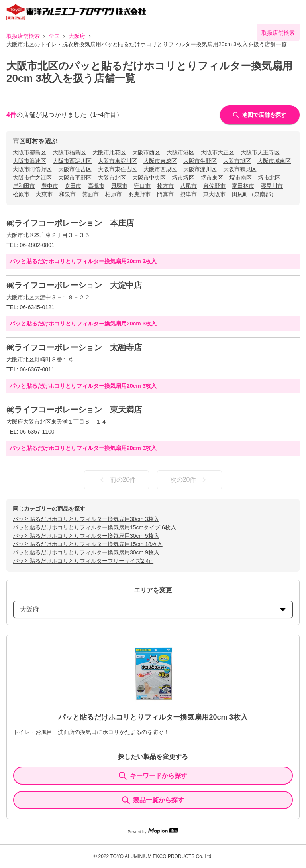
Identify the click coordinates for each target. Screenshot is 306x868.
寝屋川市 (272, 186)
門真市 (165, 194)
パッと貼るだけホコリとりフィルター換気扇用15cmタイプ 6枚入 (94, 527)
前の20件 (117, 480)
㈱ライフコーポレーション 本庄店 (70, 223)
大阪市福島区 (69, 152)
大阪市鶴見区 (240, 169)
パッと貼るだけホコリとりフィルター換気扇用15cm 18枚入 (88, 544)
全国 (54, 36)
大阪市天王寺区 (260, 152)
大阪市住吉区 (75, 169)
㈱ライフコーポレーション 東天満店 (74, 410)
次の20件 (190, 480)
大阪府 (77, 36)
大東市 (44, 194)
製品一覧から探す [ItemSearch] (153, 800)
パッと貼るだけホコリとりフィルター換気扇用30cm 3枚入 (86, 519)
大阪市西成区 (160, 169)
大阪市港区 (180, 152)
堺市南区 (241, 178)
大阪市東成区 (160, 161)
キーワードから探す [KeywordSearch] (153, 776)
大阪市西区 (146, 152)
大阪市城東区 (274, 161)
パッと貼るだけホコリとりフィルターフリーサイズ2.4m (83, 561)
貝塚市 (119, 186)
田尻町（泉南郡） (254, 194)
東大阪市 (214, 194)
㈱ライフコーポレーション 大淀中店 (74, 285)
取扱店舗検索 (23, 36)
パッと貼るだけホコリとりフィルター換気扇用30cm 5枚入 (86, 536)
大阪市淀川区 (200, 169)
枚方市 (165, 186)
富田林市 (243, 186)
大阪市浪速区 (29, 161)
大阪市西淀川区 (72, 161)
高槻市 (96, 186)
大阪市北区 (112, 178)
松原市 (21, 194)
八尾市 (188, 186)
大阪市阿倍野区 (32, 169)
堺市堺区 (183, 178)
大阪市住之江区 (32, 178)
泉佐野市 (214, 186)
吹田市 (73, 186)
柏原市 (114, 194)
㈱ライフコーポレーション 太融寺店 (74, 347)
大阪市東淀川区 (118, 161)
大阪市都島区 (29, 152)
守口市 (142, 186)
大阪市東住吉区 (118, 169)
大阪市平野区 (75, 178)
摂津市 (188, 194)
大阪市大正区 (218, 152)
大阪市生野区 (200, 161)
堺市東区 (212, 178)
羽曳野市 (139, 194)
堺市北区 (269, 178)
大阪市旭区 (237, 161)
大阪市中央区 (149, 178)
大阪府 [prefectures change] (153, 609)
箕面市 (90, 194)
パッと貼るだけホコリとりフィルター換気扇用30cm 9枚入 (86, 552)
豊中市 (50, 186)
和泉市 (67, 194)
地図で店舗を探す (260, 115)
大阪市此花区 (109, 152)
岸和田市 (24, 186)
